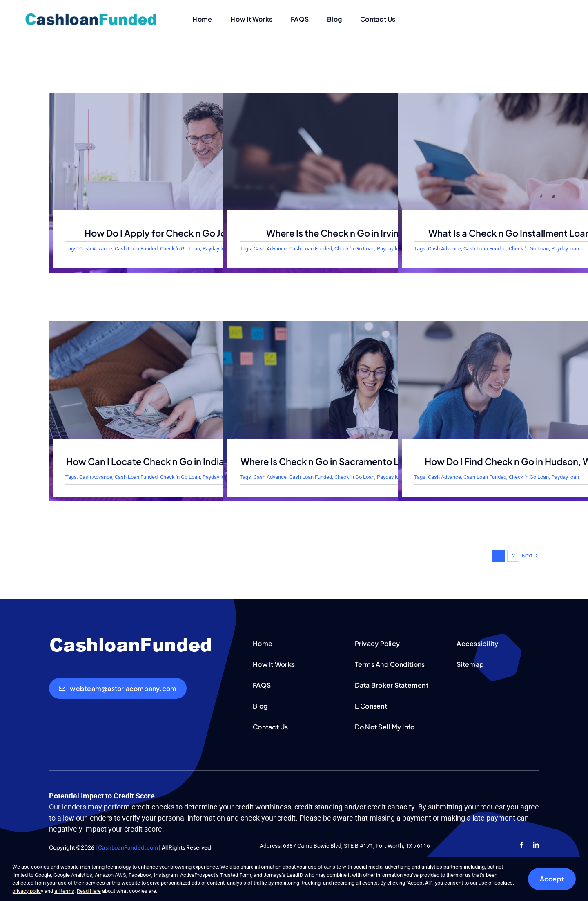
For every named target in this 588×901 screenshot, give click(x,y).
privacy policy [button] (28, 891)
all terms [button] (64, 891)
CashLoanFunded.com (128, 847)
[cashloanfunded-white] (131, 639)
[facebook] (522, 845)
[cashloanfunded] (91, 15)
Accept (552, 879)
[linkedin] (536, 845)
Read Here (89, 891)
